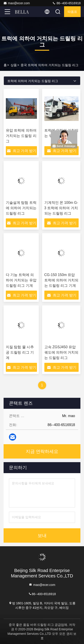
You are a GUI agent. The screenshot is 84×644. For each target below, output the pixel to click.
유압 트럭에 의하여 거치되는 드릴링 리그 (21, 136)
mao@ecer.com (17, 3)
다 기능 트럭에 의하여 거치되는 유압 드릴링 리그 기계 (21, 280)
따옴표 (72, 12)
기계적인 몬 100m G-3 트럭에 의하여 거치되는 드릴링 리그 (61, 208)
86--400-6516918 (66, 3)
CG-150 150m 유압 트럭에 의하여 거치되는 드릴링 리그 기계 (61, 280)
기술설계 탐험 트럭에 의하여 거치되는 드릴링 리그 (21, 208)
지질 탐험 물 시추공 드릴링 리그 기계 (20, 352)
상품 (14, 65)
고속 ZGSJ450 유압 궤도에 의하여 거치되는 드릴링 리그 (61, 352)
